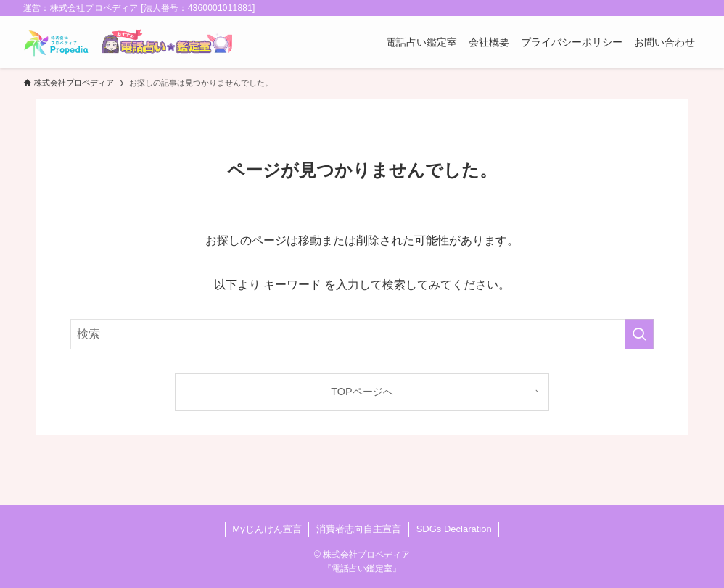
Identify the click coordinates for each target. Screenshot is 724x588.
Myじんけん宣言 (267, 529)
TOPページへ (362, 392)
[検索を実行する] (639, 334)
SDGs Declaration (454, 529)
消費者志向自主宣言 (359, 529)
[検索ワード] (362, 334)
